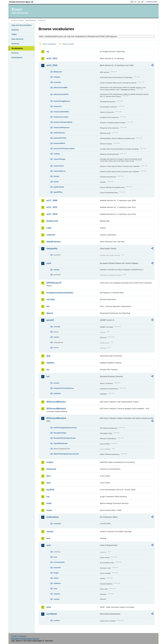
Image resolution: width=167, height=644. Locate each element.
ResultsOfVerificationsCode (65, 438)
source (56, 337)
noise (49, 510)
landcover (51, 469)
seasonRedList (60, 171)
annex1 (56, 383)
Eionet (22, 20)
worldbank (52, 614)
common (51, 235)
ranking (57, 154)
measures (58, 106)
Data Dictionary (31, 20)
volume (57, 599)
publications (53, 517)
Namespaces (17, 57)
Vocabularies (17, 48)
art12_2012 (52, 58)
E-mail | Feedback (19, 636)
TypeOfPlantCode (61, 443)
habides (50, 363)
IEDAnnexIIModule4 (56, 418)
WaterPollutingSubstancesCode (66, 454)
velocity (57, 594)
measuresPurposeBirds (63, 122)
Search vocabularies (49, 44)
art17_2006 (52, 200)
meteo (56, 578)
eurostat (51, 299)
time (55, 589)
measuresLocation (61, 117)
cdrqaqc (57, 77)
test (48, 538)
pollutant (57, 393)
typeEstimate (59, 187)
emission (57, 568)
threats (56, 176)
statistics (57, 583)
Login (135, 2)
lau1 (49, 476)
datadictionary (54, 242)
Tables (14, 34)
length (56, 573)
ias (48, 370)
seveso (50, 532)
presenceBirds (59, 143)
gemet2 (50, 320)
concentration (59, 562)
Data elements (17, 39)
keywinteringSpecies (62, 101)
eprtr (49, 263)
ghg (48, 356)
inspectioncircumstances (64, 388)
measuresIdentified (61, 112)
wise (49, 607)
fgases (50, 313)
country (57, 620)
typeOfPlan (58, 192)
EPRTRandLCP (54, 283)
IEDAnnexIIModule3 (56, 409)
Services (15, 53)
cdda (49, 228)
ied (48, 376)
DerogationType (60, 433)
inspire (50, 462)
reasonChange (59, 159)
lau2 (49, 483)
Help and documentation (22, 25)
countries (57, 82)
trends (56, 182)
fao (48, 306)
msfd (49, 503)
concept (57, 327)
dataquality (52, 249)
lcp (48, 497)
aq (48, 52)
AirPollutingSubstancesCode (65, 428)
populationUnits (60, 138)
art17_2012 (52, 207)
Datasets (15, 30)
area (55, 557)
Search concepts (68, 44)
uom (49, 545)
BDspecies (58, 72)
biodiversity (52, 221)
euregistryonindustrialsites (60, 293)
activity (56, 270)
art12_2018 (52, 65)
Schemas (15, 44)
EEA (22, 2)
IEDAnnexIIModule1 (56, 402)
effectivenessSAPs (61, 94)
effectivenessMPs (61, 88)
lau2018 (50, 490)
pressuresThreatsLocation (64, 148)
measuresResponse (62, 127)
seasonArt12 (59, 166)
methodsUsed (59, 133)
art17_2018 (52, 214)
